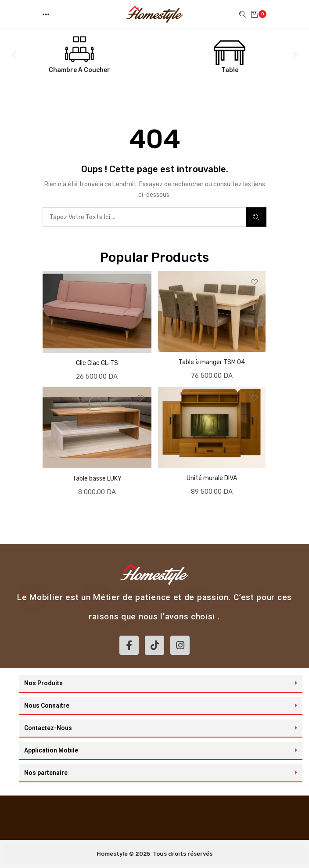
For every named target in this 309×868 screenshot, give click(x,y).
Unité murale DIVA (212, 478)
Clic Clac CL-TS (97, 363)
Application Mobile (51, 750)
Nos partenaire (46, 773)
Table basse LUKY (97, 479)
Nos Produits (43, 683)
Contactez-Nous (48, 728)
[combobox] (144, 217)
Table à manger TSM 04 (212, 362)
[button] (47, 14)
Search (256, 217)
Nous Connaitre (47, 705)
